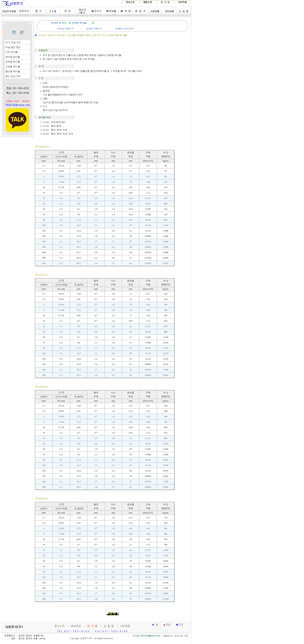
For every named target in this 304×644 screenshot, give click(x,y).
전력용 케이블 (79, 23)
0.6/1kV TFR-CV (65, 29)
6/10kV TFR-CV (94, 29)
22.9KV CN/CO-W (124, 29)
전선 (64, 23)
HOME (55, 23)
